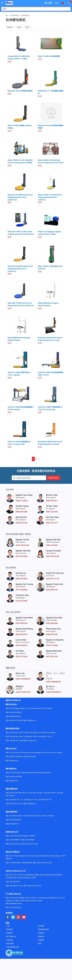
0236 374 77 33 (53, 588)
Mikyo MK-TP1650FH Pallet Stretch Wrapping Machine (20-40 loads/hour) (21, 272)
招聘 (39, 953)
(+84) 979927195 (23, 702)
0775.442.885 (22, 610)
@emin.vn (15, 790)
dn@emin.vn (32, 813)
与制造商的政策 (43, 939)
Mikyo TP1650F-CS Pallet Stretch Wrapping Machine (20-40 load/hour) (51, 199)
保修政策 (41, 946)
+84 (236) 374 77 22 (31, 809)
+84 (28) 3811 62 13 (45, 746)
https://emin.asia (32, 853)
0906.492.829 (22, 588)
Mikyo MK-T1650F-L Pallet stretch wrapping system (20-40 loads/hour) (20, 235)
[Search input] (35, 9)
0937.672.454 (22, 666)
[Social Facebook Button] (8, 927)
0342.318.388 (52, 655)
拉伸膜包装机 (25, 15)
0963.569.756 (22, 532)
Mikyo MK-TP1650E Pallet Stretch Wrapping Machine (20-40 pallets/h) (21, 309)
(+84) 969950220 (53, 702)
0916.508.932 (22, 655)
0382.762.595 (52, 521)
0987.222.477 (52, 532)
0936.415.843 (52, 555)
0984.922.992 (52, 644)
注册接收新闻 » (53, 487)
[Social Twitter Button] (13, 927)
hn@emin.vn (31, 730)
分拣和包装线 (15, 15)
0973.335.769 (52, 666)
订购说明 (9, 949)
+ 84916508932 (15, 849)
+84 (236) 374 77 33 (45, 809)
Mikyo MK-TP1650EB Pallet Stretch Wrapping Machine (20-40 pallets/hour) (21, 199)
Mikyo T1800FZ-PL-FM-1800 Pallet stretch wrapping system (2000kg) (20, 162)
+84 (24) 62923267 (16, 722)
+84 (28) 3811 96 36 (16, 746)
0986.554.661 (52, 510)
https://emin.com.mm (44, 872)
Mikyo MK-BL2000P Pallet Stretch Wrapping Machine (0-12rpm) (50, 451)
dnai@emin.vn (14, 833)
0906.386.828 (52, 633)
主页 (7, 15)
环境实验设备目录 (13, 956)
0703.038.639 (22, 633)
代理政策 (41, 949)
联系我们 (9, 942)
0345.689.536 (52, 599)
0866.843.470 (22, 644)
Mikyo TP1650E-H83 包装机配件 (50, 56)
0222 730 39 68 (22, 555)
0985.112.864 (22, 510)
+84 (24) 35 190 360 (16, 730)
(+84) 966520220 (15, 726)
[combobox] (35, 9)
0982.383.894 (22, 521)
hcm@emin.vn (32, 750)
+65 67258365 (29, 849)
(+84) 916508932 (23, 688)
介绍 (8, 935)
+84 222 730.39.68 (16, 766)
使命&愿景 (10, 953)
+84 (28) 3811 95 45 (16, 750)
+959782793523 (15, 872)
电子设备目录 (11, 946)
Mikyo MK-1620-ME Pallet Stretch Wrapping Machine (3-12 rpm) (51, 346)
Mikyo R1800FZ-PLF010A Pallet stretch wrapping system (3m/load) (50, 162)
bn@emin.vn (14, 770)
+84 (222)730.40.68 (29, 766)
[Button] (2, 3)
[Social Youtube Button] (24, 927)
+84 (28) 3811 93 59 (31, 746)
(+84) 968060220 (53, 691)
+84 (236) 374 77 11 (16, 809)
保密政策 (9, 939)
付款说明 (41, 935)
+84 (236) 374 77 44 (16, 813)
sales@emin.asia (15, 853)
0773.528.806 (22, 599)
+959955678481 (27, 872)
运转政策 (41, 942)
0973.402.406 (22, 566)
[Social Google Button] (18, 927)
